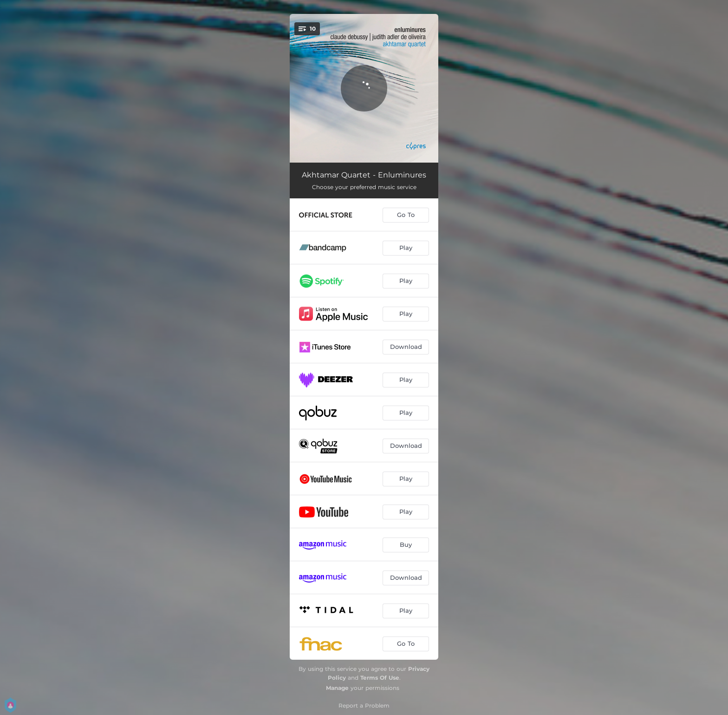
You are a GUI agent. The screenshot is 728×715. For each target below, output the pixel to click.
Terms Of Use (380, 678)
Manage (337, 688)
